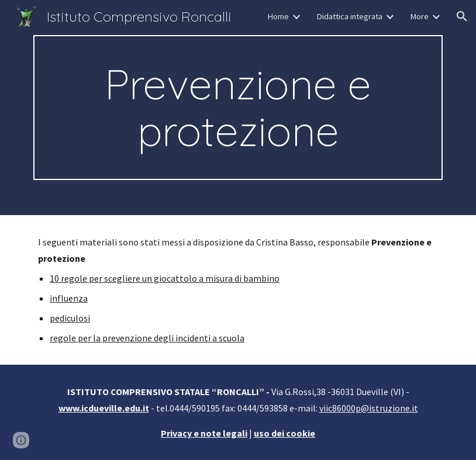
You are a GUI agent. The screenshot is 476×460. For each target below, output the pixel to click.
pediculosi (70, 318)
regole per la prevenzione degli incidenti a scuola (147, 338)
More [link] (419, 16)
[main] (238, 108)
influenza (69, 298)
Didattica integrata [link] (349, 16)
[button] (462, 16)
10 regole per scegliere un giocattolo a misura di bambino (165, 278)
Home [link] (278, 16)
